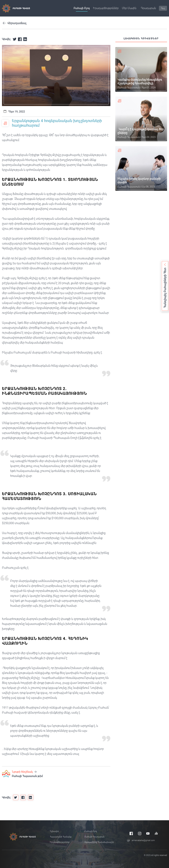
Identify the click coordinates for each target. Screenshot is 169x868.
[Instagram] (140, 833)
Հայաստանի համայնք (61, 837)
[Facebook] (131, 833)
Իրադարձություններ (106, 8)
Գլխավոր (54, 831)
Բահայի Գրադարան (94, 837)
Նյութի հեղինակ (24, 772)
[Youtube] (148, 833)
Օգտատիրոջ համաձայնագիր (99, 842)
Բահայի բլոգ (82, 8)
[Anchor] (156, 833)
